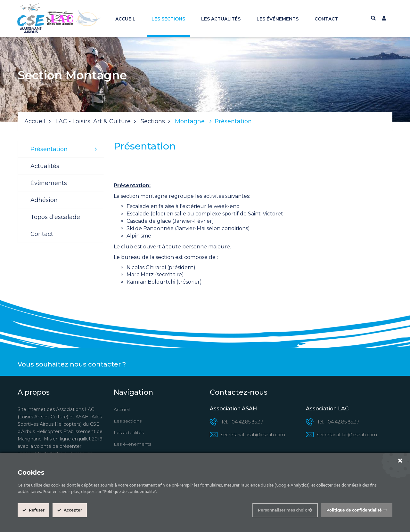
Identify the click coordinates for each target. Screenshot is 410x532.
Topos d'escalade (55, 217)
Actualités (45, 166)
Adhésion (44, 200)
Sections (153, 121)
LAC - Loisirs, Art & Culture (93, 121)
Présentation (49, 149)
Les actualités (221, 19)
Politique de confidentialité (354, 510)
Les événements (278, 19)
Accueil (125, 19)
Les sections (168, 19)
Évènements (49, 183)
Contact (326, 19)
